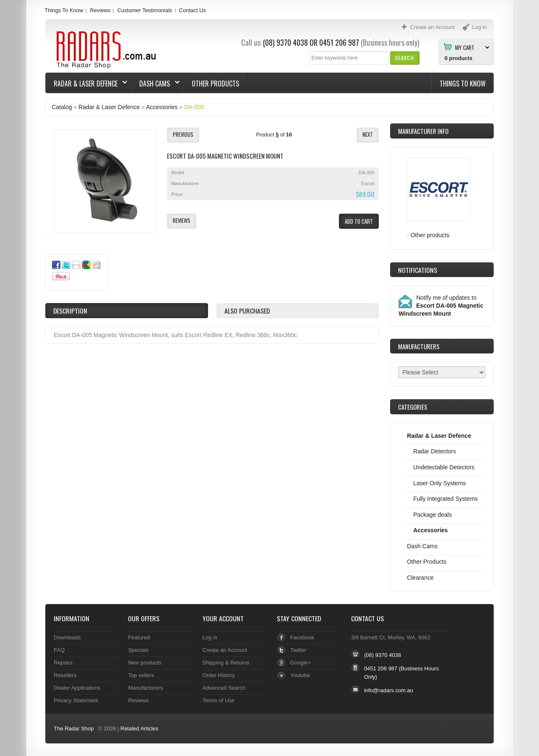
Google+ (301, 663)
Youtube (300, 675)
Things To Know (64, 10)
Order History (219, 675)
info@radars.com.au (389, 690)
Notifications (418, 270)
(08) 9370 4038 (285, 42)
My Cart (465, 47)
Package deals (432, 515)
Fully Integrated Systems (445, 499)
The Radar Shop (74, 729)
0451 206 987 (339, 42)
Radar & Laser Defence (86, 84)
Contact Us (193, 10)
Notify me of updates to (441, 306)
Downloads (67, 637)
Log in (210, 637)
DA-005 (194, 107)
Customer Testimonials (145, 10)
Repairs (63, 663)
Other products (430, 235)
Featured (139, 637)
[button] (405, 58)
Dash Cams (155, 84)
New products (145, 663)
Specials (138, 650)
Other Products (215, 84)
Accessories (162, 107)
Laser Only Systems (439, 483)
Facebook (302, 637)
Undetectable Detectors (444, 467)
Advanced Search (224, 688)
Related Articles (139, 729)
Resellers (65, 675)
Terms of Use (219, 700)
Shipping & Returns (226, 663)
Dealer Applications (77, 688)
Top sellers (141, 675)
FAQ (59, 650)
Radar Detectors (435, 451)
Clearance (420, 578)
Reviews (100, 10)
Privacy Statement (76, 700)
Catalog (62, 107)
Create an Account (225, 650)
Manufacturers (145, 688)
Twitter (298, 650)
